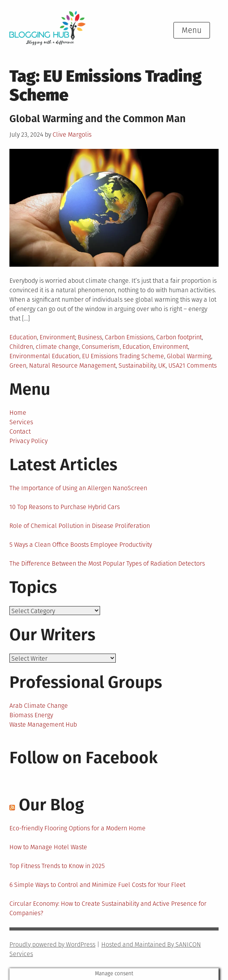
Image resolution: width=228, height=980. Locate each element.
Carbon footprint (179, 337)
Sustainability (137, 365)
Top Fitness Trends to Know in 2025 (57, 866)
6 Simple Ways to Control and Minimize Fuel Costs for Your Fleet (97, 885)
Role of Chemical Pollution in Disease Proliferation (80, 526)
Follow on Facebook (84, 758)
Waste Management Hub (43, 724)
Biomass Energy (31, 715)
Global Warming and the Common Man (98, 119)
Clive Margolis (72, 135)
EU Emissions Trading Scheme (123, 356)
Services (21, 422)
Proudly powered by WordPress (52, 944)
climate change (57, 347)
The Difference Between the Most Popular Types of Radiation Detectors (107, 563)
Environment (57, 337)
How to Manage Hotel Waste (48, 847)
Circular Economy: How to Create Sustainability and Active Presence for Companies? (108, 908)
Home (18, 413)
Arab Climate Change (39, 706)
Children (21, 347)
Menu (192, 30)
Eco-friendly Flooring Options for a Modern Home (78, 828)
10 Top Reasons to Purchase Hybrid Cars (65, 507)
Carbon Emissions (129, 337)
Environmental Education (44, 356)
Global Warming (189, 356)
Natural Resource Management (72, 365)
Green (18, 365)
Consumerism (101, 347)
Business (90, 337)
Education (23, 337)
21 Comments (198, 365)
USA (174, 365)
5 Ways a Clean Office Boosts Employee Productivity (81, 545)
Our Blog (51, 805)
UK (162, 365)
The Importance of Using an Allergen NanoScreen (78, 488)
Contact (20, 431)
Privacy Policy (28, 441)
